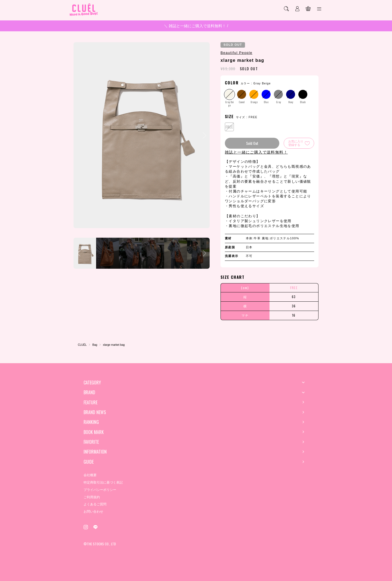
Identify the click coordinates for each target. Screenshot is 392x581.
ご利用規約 (92, 497)
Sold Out (252, 143)
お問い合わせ (93, 512)
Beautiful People (236, 53)
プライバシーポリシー (100, 490)
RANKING (91, 422)
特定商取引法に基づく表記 (103, 482)
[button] (205, 135)
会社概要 (90, 475)
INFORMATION (95, 452)
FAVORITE (91, 442)
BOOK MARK (94, 432)
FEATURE (91, 402)
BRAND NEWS (95, 412)
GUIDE (89, 462)
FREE (229, 127)
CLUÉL (82, 345)
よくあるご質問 (95, 504)
